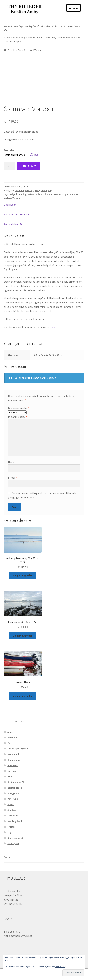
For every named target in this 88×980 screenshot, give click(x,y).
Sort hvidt (13, 816)
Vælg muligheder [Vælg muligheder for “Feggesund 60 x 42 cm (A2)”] (23, 636)
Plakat (11, 804)
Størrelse (9, 150)
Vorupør (16, 198)
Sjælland (12, 810)
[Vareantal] (9, 166)
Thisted (11, 827)
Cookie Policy (60, 967)
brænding (21, 194)
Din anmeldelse (18, 417)
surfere (7, 198)
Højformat (13, 765)
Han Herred (13, 754)
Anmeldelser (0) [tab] (13, 224)
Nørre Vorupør (61, 194)
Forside (11, 50)
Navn (12, 462)
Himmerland (14, 760)
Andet (10, 732)
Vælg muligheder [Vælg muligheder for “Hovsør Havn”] (23, 696)
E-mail (13, 478)
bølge (12, 194)
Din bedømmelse (18, 408)
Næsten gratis (15, 788)
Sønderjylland (15, 821)
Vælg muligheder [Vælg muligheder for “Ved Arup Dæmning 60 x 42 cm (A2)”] (23, 575)
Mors (10, 777)
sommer (74, 194)
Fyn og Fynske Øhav (18, 749)
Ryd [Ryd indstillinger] (36, 155)
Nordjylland (41, 190)
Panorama (13, 799)
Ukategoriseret (15, 838)
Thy (19, 50)
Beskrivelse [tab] (10, 205)
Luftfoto (12, 771)
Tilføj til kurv (28, 166)
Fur (9, 743)
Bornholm (12, 738)
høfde (31, 194)
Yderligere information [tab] (17, 214)
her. (53, 327)
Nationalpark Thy (25, 190)
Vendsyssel (13, 843)
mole (37, 194)
